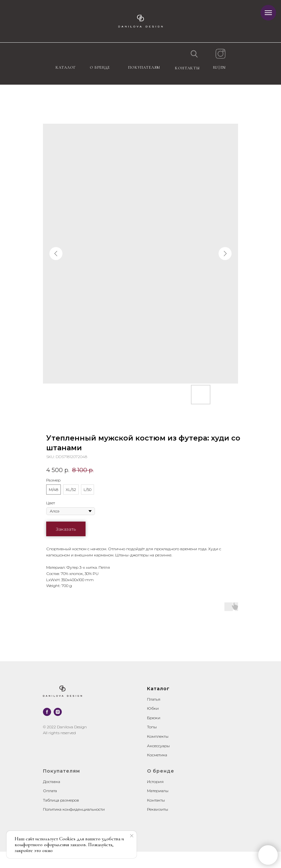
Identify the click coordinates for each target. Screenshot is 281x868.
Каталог (66, 67)
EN (223, 67)
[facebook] (47, 712)
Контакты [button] (156, 800)
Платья (154, 699)
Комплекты (158, 736)
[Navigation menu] (268, 13)
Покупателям (144, 67)
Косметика (157, 755)
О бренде (100, 67)
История (155, 782)
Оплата (50, 791)
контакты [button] (187, 68)
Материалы (158, 791)
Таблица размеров (61, 800)
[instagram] (58, 712)
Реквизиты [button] (158, 809)
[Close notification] (132, 836)
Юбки (153, 708)
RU (216, 67)
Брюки (154, 718)
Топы (152, 727)
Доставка (52, 782)
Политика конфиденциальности (74, 809)
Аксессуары (158, 746)
